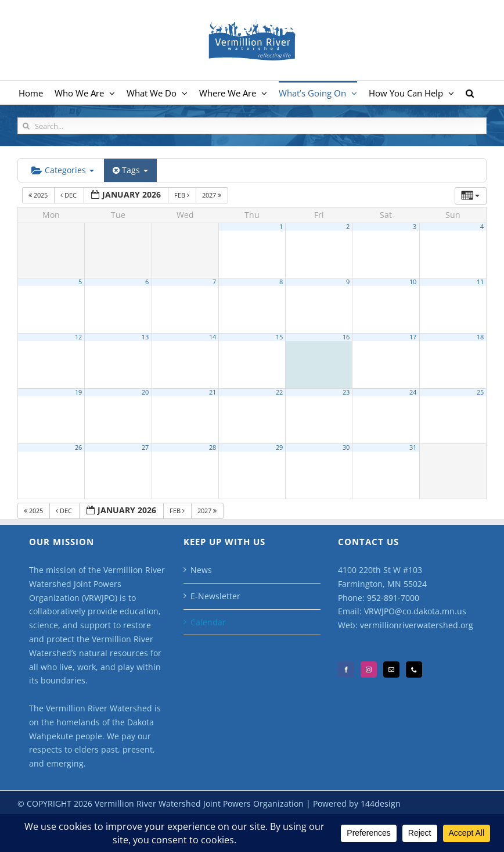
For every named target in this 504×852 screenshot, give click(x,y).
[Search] (26, 126)
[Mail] (391, 670)
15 (279, 337)
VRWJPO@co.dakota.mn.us (415, 611)
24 (413, 392)
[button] (470, 92)
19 (78, 392)
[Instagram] (369, 670)
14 (213, 337)
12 (78, 337)
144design (381, 803)
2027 (213, 195)
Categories (63, 170)
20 (145, 392)
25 (480, 392)
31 (413, 448)
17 (413, 337)
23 (346, 392)
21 (213, 392)
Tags (130, 170)
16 (346, 337)
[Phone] (414, 670)
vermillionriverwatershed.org (417, 625)
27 (145, 448)
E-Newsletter (215, 596)
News (201, 570)
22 (279, 392)
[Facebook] (346, 670)
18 (480, 337)
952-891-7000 (393, 598)
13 (145, 337)
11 (480, 282)
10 (413, 282)
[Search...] (252, 126)
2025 (39, 195)
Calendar (208, 622)
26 (78, 448)
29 (279, 448)
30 (346, 448)
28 (213, 448)
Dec (69, 195)
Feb (183, 195)
